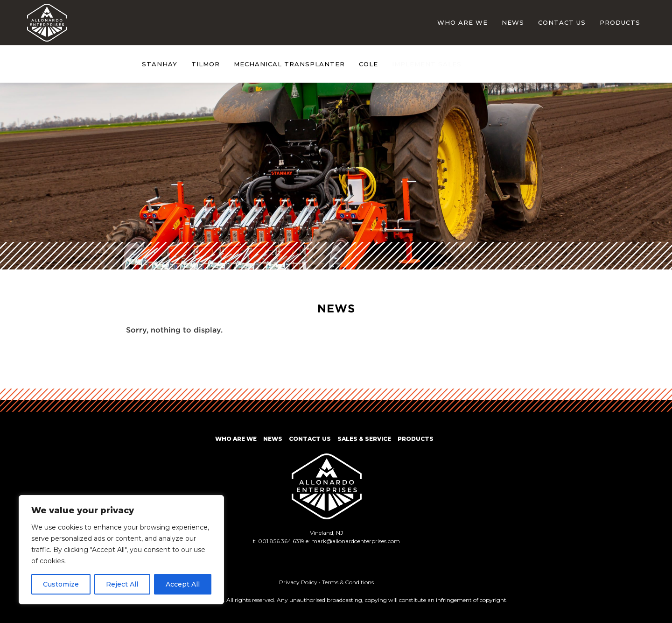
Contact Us (562, 22)
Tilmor (206, 64)
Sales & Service (364, 439)
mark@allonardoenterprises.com (356, 541)
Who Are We (462, 22)
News (513, 22)
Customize (61, 584)
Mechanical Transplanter (289, 64)
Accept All (183, 584)
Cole (368, 64)
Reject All (122, 584)
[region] (121, 550)
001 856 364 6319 (281, 541)
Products (620, 22)
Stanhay (160, 64)
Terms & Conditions (348, 582)
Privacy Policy (298, 582)
